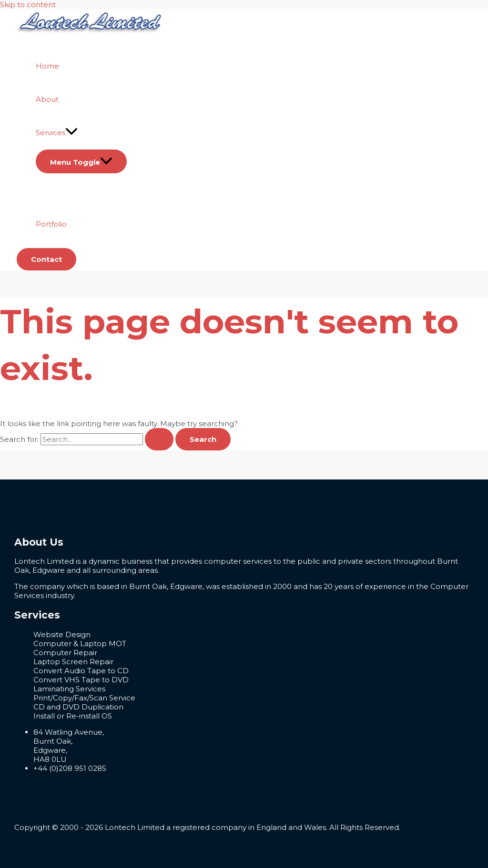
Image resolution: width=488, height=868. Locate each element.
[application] (71, 133)
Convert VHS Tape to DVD (81, 680)
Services (57, 133)
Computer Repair (65, 653)
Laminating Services (69, 689)
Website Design (62, 634)
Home (47, 66)
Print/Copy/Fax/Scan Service (84, 698)
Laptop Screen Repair (73, 662)
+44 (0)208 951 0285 (70, 768)
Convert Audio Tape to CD (81, 671)
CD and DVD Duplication (78, 707)
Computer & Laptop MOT (80, 644)
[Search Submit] (159, 439)
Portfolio (51, 224)
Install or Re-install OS (73, 716)
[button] (46, 259)
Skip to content (28, 5)
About (47, 99)
